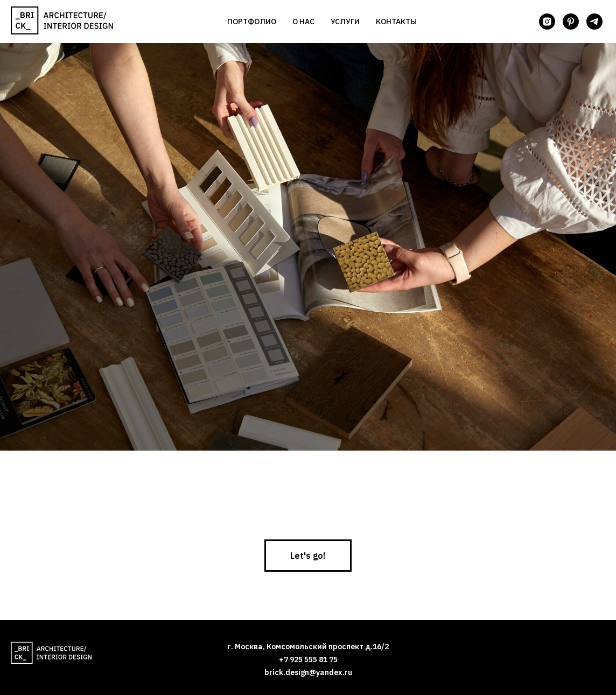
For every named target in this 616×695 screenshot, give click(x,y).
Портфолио (252, 22)
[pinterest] (571, 22)
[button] (308, 556)
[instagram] (547, 22)
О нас (303, 22)
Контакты (396, 22)
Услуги (345, 22)
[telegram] (594, 22)
